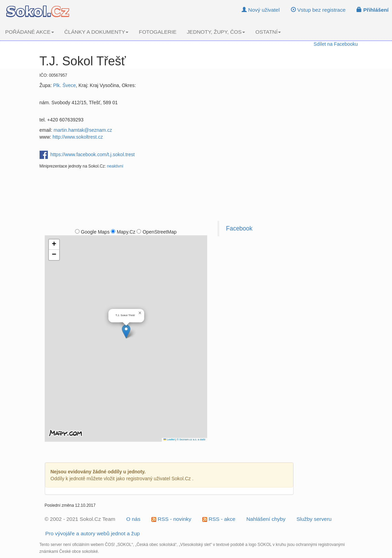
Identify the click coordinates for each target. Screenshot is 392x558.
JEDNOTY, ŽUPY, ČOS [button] (216, 32)
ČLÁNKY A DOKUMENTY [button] (97, 32)
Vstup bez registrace (318, 10)
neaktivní (115, 166)
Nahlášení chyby (266, 519)
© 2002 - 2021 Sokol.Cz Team (80, 519)
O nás (133, 519)
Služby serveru (314, 519)
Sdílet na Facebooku (336, 44)
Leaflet (169, 439)
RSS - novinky (171, 519)
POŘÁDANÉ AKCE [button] (30, 32)
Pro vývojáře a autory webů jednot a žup (93, 533)
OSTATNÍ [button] (268, 32)
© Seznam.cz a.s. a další (191, 439)
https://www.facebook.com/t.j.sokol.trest (92, 154)
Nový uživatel (261, 10)
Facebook (239, 228)
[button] (126, 331)
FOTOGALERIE (157, 32)
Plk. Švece (64, 85)
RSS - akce (219, 519)
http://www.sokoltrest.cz (78, 137)
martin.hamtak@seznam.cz (83, 130)
